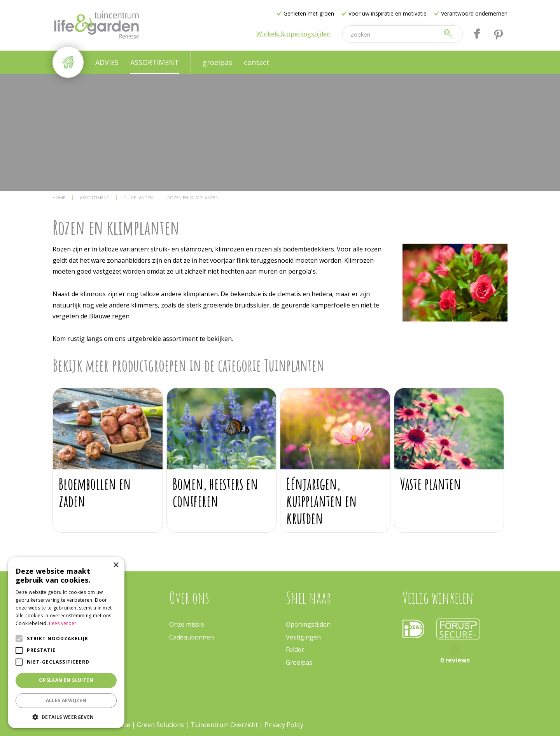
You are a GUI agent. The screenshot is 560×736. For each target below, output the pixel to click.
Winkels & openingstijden (293, 34)
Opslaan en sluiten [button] (66, 680)
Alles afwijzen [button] (66, 700)
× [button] (116, 565)
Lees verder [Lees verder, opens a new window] (63, 623)
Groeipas (299, 662)
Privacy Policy (284, 725)
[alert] (66, 643)
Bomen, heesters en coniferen (215, 492)
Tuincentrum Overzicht (224, 725)
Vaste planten (431, 484)
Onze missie (187, 624)
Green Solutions (160, 725)
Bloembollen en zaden (95, 492)
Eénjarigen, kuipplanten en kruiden (322, 501)
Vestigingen (303, 637)
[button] (66, 717)
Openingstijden (308, 624)
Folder (295, 650)
